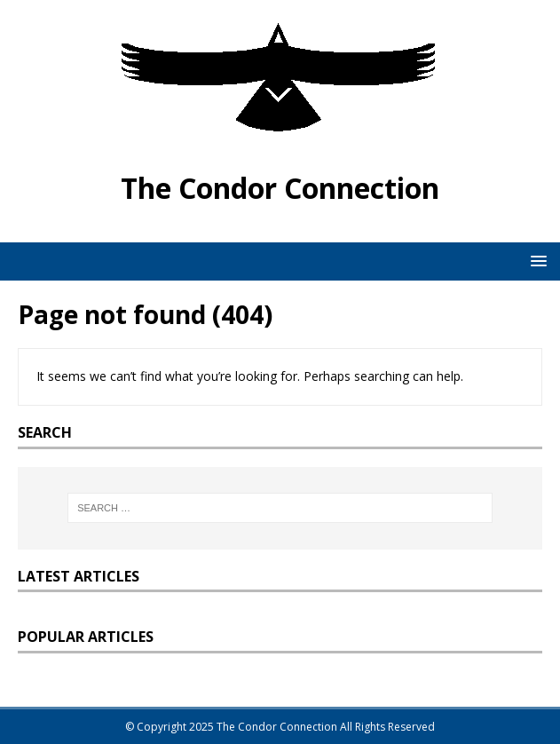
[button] (536, 261)
